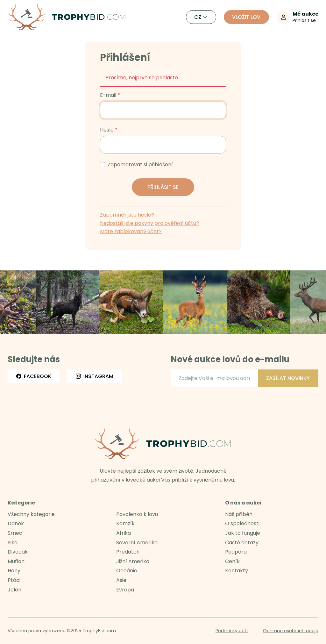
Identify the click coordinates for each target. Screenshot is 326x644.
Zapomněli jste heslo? (127, 215)
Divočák (18, 552)
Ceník (232, 561)
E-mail (108, 95)
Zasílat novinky (288, 378)
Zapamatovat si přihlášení (140, 165)
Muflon (16, 561)
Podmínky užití (232, 631)
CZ (201, 17)
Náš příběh (239, 514)
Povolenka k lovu (137, 514)
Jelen (14, 590)
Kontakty (237, 571)
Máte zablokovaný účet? (131, 231)
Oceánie (127, 571)
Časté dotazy (242, 543)
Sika (13, 543)
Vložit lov (246, 17)
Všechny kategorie (31, 514)
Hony (14, 571)
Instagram (95, 376)
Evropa (125, 590)
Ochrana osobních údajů (291, 631)
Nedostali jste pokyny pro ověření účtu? (149, 223)
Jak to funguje (243, 533)
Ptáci (14, 580)
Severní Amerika (137, 543)
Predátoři (128, 552)
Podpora (236, 552)
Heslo (107, 130)
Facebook (34, 376)
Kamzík (125, 523)
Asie (121, 580)
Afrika (124, 533)
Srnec (15, 533)
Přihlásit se (163, 187)
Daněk (16, 523)
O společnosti (242, 523)
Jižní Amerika (133, 561)
